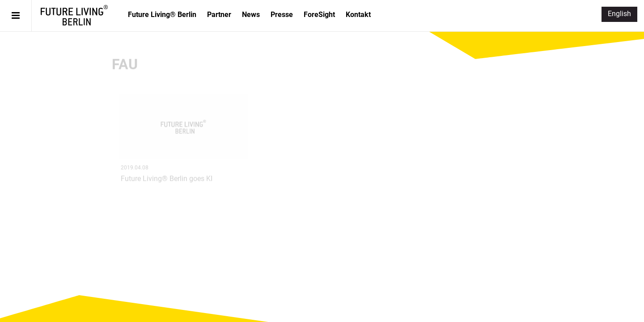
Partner (219, 15)
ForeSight (319, 15)
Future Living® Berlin (74, 15)
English (619, 14)
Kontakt (358, 15)
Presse (282, 15)
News (251, 15)
